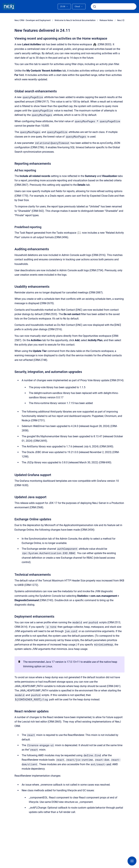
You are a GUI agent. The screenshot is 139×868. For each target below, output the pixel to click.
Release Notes (106, 20)
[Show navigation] (132, 861)
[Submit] (95, 7)
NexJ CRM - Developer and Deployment (33, 20)
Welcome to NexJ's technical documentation (75, 20)
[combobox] (114, 7)
